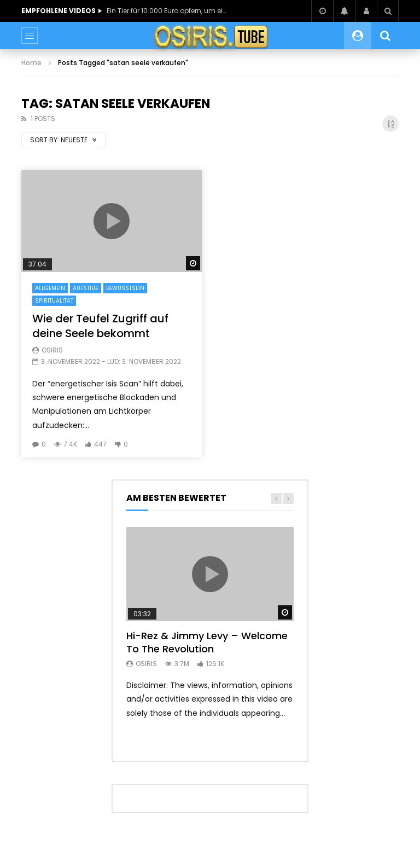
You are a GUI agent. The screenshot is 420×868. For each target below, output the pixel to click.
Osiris (52, 350)
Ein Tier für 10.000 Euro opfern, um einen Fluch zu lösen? (167, 11)
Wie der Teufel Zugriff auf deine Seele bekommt (100, 326)
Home (31, 63)
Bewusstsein (125, 288)
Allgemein (50, 288)
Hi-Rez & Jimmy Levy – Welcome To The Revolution (207, 642)
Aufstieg (86, 288)
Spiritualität (54, 301)
